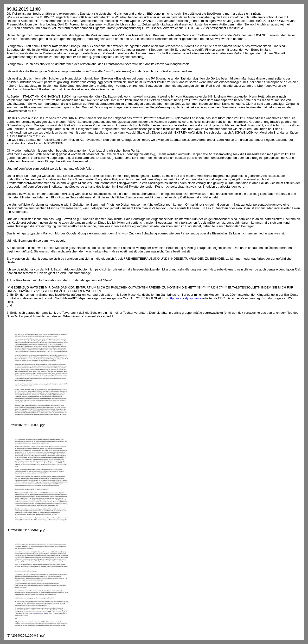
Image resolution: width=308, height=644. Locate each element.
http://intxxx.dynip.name (185, 298)
